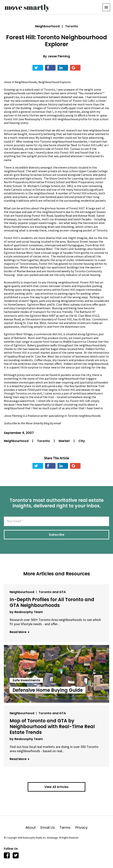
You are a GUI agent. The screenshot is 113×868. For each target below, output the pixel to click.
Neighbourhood (47, 26)
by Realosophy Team (26, 612)
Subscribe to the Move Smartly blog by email (32, 423)
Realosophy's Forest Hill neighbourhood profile (56, 119)
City (82, 441)
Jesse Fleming (59, 56)
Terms (67, 827)
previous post (18, 130)
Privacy (81, 827)
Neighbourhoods (26, 82)
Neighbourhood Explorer (55, 82)
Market (65, 441)
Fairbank (18, 149)
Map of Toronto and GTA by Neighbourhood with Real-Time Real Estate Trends (52, 726)
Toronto (44, 441)
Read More (19, 632)
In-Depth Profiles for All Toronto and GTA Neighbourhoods (52, 602)
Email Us (50, 827)
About (33, 827)
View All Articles (56, 787)
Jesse (7, 82)
